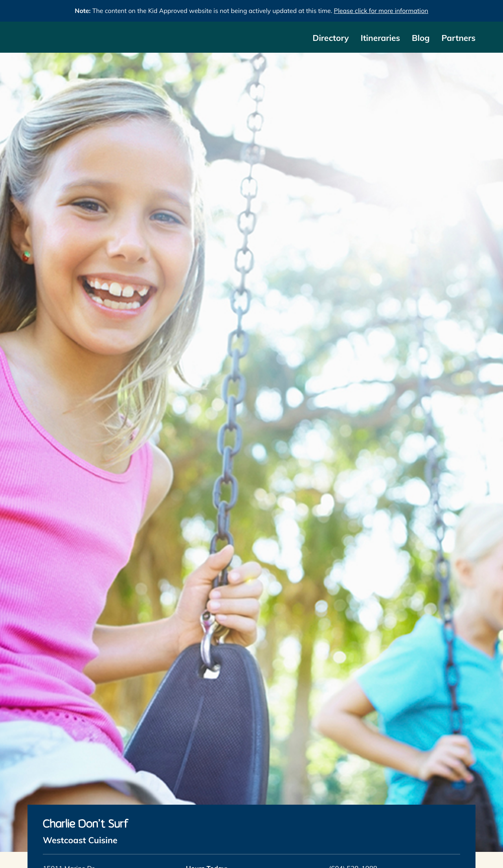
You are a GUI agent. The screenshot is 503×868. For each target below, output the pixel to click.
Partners (458, 38)
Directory (330, 38)
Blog (421, 38)
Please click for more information (381, 11)
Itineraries (380, 38)
